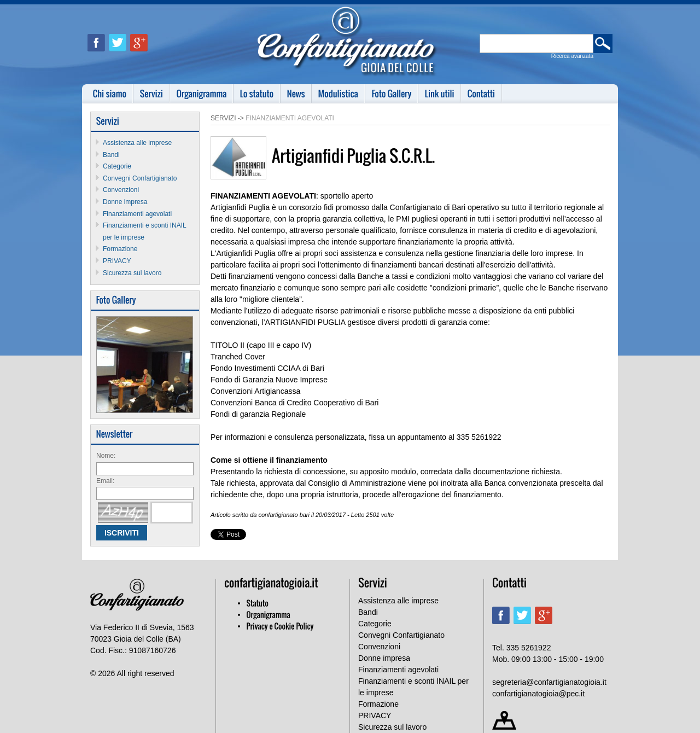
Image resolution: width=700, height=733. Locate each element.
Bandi (111, 155)
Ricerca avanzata (572, 56)
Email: (105, 481)
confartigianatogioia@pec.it (538, 694)
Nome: (106, 456)
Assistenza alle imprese (137, 143)
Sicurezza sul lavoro (132, 273)
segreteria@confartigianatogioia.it (549, 682)
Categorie (117, 166)
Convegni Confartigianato (140, 178)
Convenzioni (121, 190)
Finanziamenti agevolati (137, 214)
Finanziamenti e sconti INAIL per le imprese (413, 687)
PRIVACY (117, 261)
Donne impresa (125, 202)
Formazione (120, 249)
